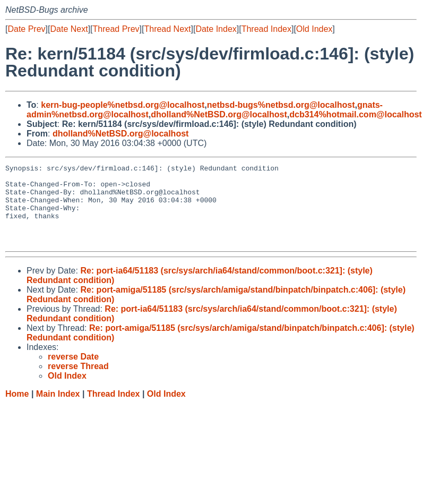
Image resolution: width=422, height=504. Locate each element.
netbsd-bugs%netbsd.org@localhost (281, 105)
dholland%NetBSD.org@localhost (219, 114)
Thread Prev (116, 29)
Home (17, 410)
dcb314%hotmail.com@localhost (355, 114)
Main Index (58, 410)
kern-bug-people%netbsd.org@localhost (123, 105)
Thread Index (266, 29)
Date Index (216, 29)
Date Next (69, 29)
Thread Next (167, 29)
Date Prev (26, 29)
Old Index (314, 29)
